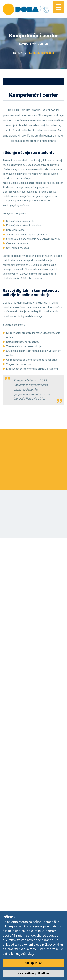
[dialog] (60, 973)
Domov (18, 53)
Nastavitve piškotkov (34, 973)
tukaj (30, 954)
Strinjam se (33, 963)
